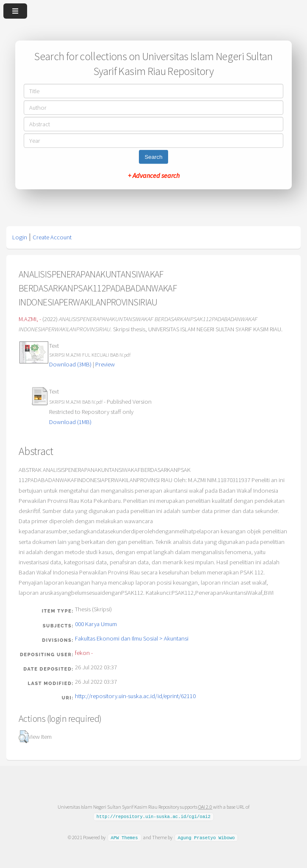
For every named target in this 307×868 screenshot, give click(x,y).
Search (153, 157)
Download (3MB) (70, 364)
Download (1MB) (70, 422)
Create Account (52, 237)
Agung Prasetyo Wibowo (206, 837)
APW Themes (124, 837)
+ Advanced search (154, 175)
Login (20, 237)
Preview (105, 364)
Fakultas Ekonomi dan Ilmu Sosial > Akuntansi (132, 638)
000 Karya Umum (96, 624)
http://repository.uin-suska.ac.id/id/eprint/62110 (135, 696)
